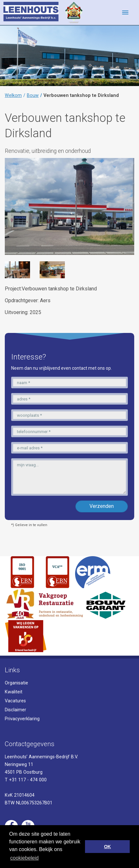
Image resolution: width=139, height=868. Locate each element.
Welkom (13, 95)
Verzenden (102, 506)
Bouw (33, 95)
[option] (17, 270)
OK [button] (107, 847)
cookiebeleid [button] (24, 858)
